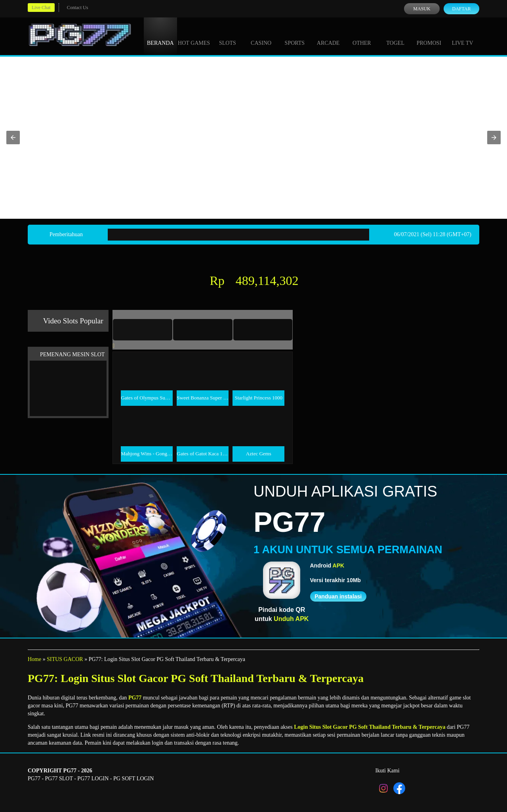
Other (362, 36)
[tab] (143, 330)
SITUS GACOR (65, 659)
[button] (13, 138)
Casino (261, 36)
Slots (228, 36)
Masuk (422, 9)
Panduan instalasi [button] (338, 596)
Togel (395, 36)
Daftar (461, 9)
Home (34, 659)
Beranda (160, 36)
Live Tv (463, 36)
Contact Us (78, 8)
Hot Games (194, 36)
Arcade (328, 36)
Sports (295, 36)
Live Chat (41, 8)
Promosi (429, 36)
